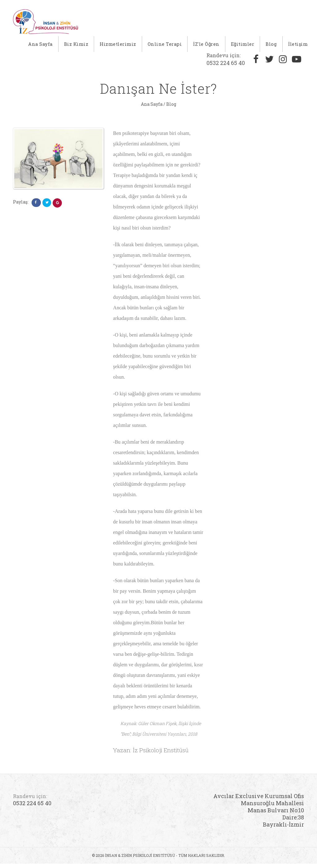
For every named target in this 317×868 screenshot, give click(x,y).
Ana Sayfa (42, 46)
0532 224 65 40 (226, 64)
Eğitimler (243, 46)
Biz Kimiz (78, 46)
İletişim (298, 46)
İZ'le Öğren (207, 46)
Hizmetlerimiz (119, 46)
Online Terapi (166, 46)
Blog (271, 46)
